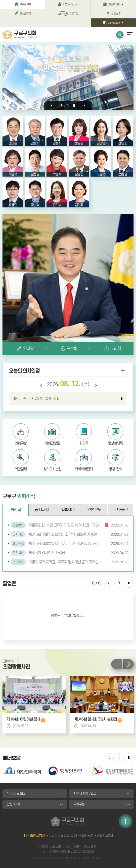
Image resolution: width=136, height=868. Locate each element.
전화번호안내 (105, 836)
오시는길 (87, 836)
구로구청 (74, 14)
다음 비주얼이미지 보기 (82, 105)
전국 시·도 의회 (16, 794)
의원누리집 (68, 4)
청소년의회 (25, 14)
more (123, 370)
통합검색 (120, 35)
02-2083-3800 (57, 852)
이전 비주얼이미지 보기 (54, 105)
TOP (126, 821)
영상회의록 (115, 443)
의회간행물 (52, 443)
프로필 (72, 349)
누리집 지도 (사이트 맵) (63, 836)
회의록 (84, 443)
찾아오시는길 (52, 469)
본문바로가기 (0, 0)
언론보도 (94, 510)
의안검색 (21, 469)
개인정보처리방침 (34, 836)
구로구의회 (25, 4)
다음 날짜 (95, 386)
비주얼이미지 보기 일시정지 (74, 105)
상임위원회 (114, 4)
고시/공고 (120, 510)
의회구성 (21, 443)
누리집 (116, 349)
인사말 (28, 349)
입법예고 (68, 510)
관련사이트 (13, 804)
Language (114, 23)
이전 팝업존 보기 (109, 583)
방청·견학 (115, 469)
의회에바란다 (84, 469)
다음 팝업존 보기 (119, 583)
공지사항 (42, 510)
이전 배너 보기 (109, 758)
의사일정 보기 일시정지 (122, 399)
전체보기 (8, 661)
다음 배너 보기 (119, 758)
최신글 (16, 510)
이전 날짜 (41, 386)
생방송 (116, 14)
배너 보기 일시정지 (129, 758)
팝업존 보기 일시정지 (129, 583)
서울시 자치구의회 (85, 794)
